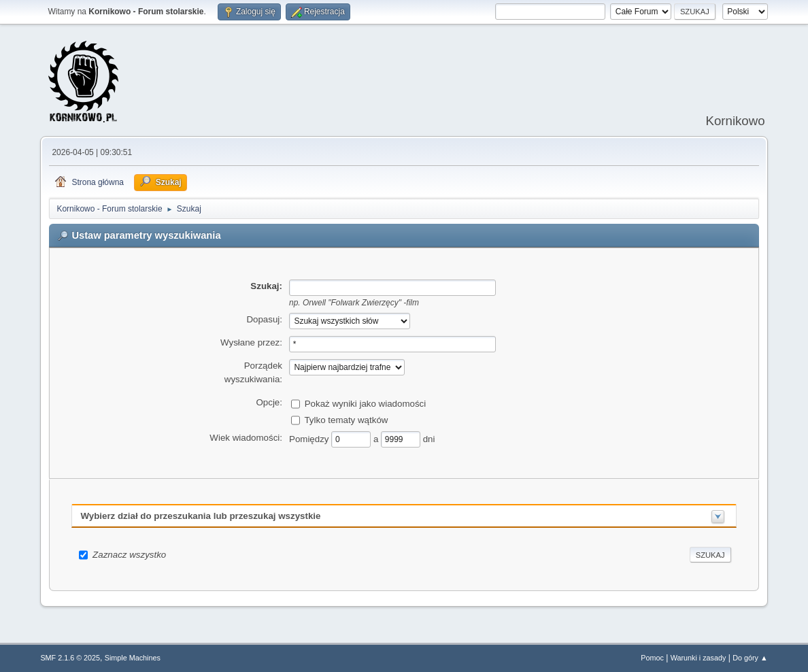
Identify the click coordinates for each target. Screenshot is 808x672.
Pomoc (652, 658)
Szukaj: (266, 286)
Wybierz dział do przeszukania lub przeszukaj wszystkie (200, 516)
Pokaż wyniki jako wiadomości (366, 403)
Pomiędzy (310, 438)
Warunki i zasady (698, 658)
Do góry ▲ (750, 658)
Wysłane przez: (251, 342)
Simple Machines (133, 658)
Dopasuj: (264, 319)
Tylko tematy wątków (346, 419)
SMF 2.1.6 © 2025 (70, 658)
